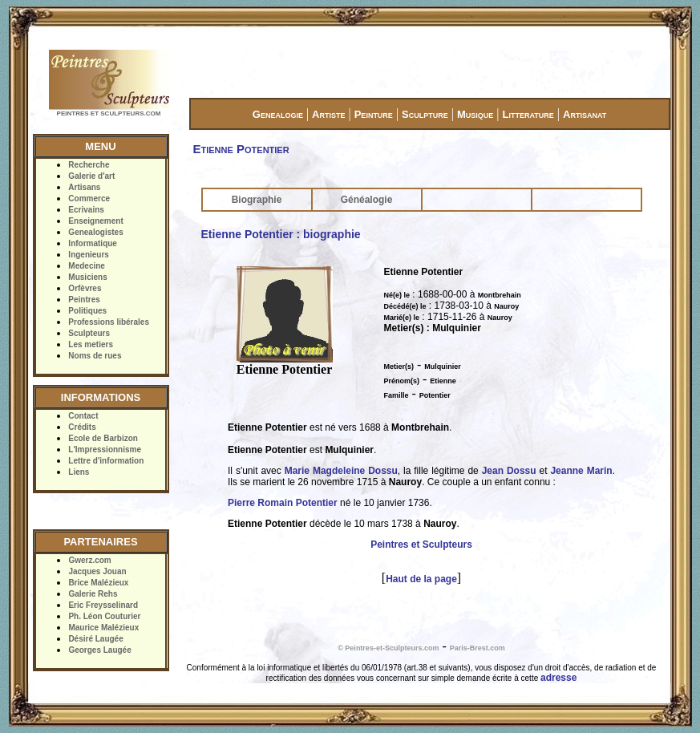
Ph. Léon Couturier (104, 616)
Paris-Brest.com (477, 648)
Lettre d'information (106, 461)
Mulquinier (443, 366)
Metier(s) (399, 366)
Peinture (374, 114)
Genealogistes (95, 232)
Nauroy (506, 306)
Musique (475, 114)
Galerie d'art (91, 176)
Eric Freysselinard (103, 605)
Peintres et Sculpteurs (421, 545)
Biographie (257, 200)
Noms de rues (95, 356)
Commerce (89, 198)
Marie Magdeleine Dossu (341, 471)
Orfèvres (85, 288)
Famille (397, 395)
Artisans (84, 187)
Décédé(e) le (405, 306)
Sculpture (425, 114)
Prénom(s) (402, 381)
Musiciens (87, 277)
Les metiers (91, 344)
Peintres (84, 300)
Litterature (528, 114)
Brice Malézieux (98, 583)
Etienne (443, 381)
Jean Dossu (509, 471)
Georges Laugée (99, 650)
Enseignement (95, 221)
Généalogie (367, 200)
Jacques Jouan (97, 571)
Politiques (87, 311)
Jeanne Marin (581, 471)
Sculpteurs (89, 333)
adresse (558, 678)
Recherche (89, 165)
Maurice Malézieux (103, 628)
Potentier (435, 395)
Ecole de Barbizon (103, 438)
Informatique (93, 243)
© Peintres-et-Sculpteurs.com (388, 648)
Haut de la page (421, 579)
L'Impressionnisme (105, 450)
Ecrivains (86, 210)
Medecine (87, 266)
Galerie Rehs (93, 594)
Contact (83, 416)
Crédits (82, 427)
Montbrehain (500, 295)
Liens (79, 472)
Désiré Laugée (95, 639)
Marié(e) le (402, 318)
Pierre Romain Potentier (283, 503)
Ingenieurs (89, 255)
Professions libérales (109, 322)
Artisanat (585, 114)
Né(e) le (397, 295)
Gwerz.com (89, 560)
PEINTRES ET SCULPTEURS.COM (109, 113)
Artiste (328, 114)
